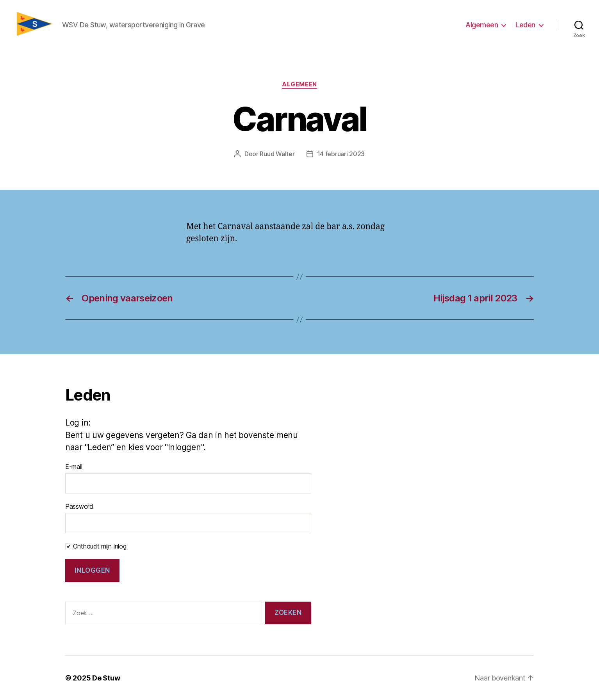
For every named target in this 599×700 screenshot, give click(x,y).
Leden (525, 25)
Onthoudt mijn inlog (96, 546)
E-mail (74, 467)
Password (79, 506)
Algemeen (482, 25)
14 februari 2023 (341, 154)
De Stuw (106, 678)
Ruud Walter (277, 154)
